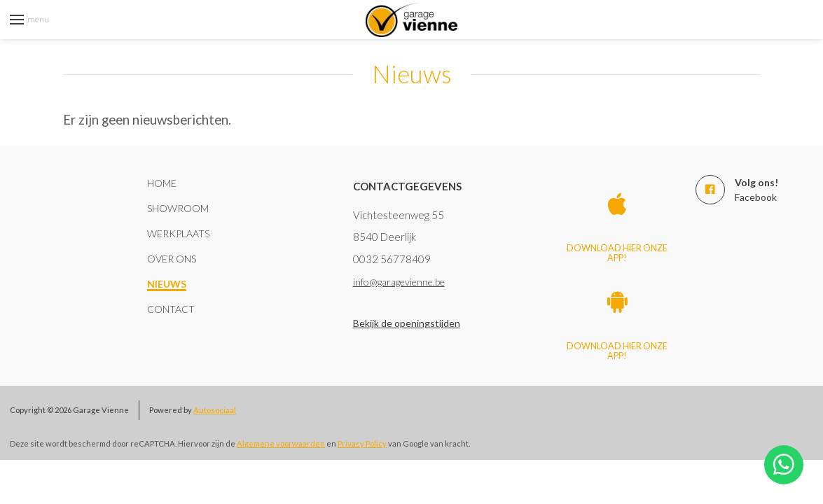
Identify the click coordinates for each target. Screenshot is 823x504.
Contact (171, 309)
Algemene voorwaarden (281, 443)
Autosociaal (215, 410)
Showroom (178, 208)
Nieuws (167, 284)
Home (162, 183)
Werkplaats (178, 233)
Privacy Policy (362, 443)
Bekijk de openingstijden (407, 323)
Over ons (172, 259)
